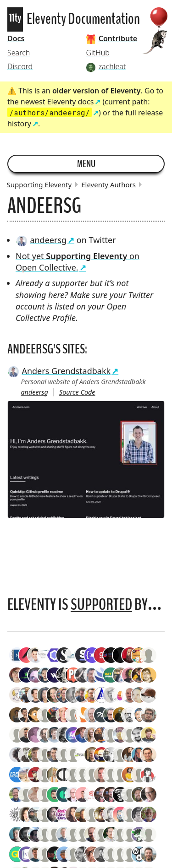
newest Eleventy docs (57, 102)
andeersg (41, 240)
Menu (86, 164)
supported (101, 605)
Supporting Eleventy (39, 184)
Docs (16, 38)
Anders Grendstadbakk (59, 371)
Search (19, 53)
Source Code (77, 392)
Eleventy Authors (108, 184)
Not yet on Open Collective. (78, 262)
